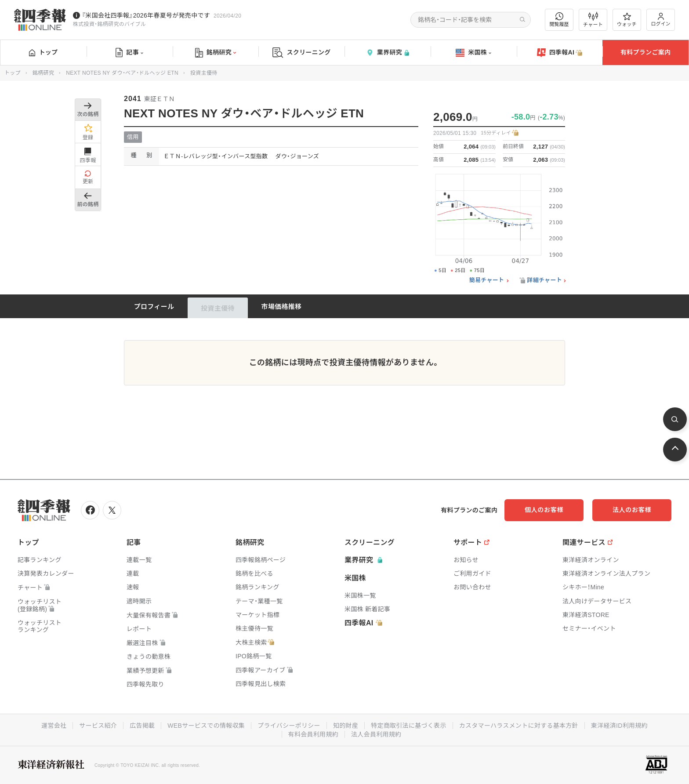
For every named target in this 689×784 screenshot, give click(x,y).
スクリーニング (302, 53)
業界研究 (388, 53)
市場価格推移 (282, 307)
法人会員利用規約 (376, 734)
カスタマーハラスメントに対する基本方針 (519, 726)
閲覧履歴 (559, 20)
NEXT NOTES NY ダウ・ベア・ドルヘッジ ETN (122, 73)
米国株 (473, 53)
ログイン (661, 20)
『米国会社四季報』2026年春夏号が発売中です (146, 15)
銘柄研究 (216, 53)
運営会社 (54, 726)
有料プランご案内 (645, 52)
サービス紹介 (98, 726)
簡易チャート (487, 280)
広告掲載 (142, 726)
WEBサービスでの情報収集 (206, 726)
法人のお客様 (632, 510)
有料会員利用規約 (313, 734)
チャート (593, 20)
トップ (43, 52)
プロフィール (154, 307)
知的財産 (346, 726)
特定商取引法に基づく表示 (409, 726)
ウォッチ (627, 20)
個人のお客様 (544, 510)
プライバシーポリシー (289, 726)
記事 (129, 53)
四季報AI (560, 53)
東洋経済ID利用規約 (619, 726)
